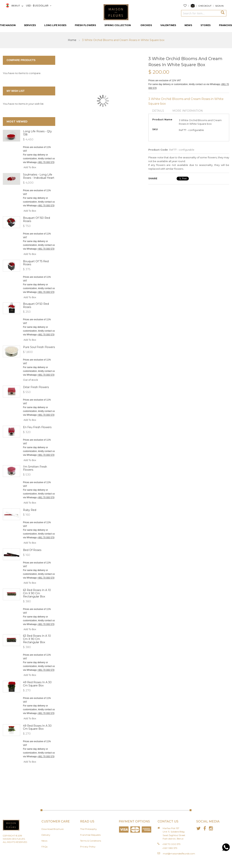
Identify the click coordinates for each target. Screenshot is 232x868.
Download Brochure (52, 829)
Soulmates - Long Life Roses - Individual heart (39, 176)
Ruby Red (30, 510)
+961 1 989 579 (170, 848)
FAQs (44, 847)
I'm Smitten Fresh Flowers (35, 468)
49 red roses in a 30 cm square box (37, 684)
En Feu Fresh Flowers (37, 427)
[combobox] (200, 13)
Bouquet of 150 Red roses (36, 219)
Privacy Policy (88, 847)
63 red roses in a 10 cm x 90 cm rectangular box (37, 593)
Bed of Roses (32, 550)
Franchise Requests (90, 835)
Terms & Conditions (91, 841)
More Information (188, 111)
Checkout (205, 6)
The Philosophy (88, 829)
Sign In (219, 6)
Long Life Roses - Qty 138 (37, 133)
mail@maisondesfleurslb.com (179, 854)
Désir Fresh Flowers (36, 387)
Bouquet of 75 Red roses (36, 263)
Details (158, 111)
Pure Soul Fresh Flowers (39, 347)
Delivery (46, 835)
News (44, 841)
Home (72, 40)
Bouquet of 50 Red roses (36, 305)
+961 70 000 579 (46, 162)
